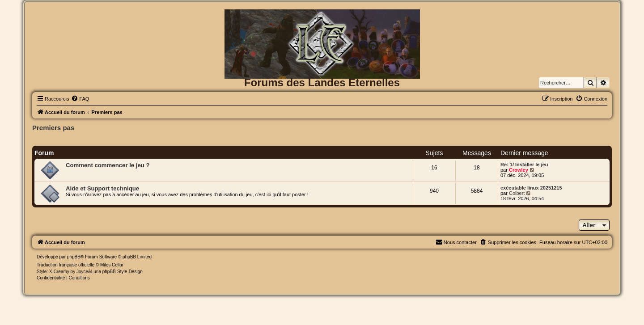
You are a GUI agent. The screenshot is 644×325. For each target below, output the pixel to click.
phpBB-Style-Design (123, 272)
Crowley (519, 170)
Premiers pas (53, 128)
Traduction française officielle (66, 265)
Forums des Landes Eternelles (322, 82)
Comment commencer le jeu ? (108, 165)
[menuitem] (80, 99)
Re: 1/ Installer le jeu (524, 165)
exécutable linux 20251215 (531, 188)
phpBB (74, 257)
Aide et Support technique (102, 188)
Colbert (517, 193)
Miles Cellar (112, 265)
